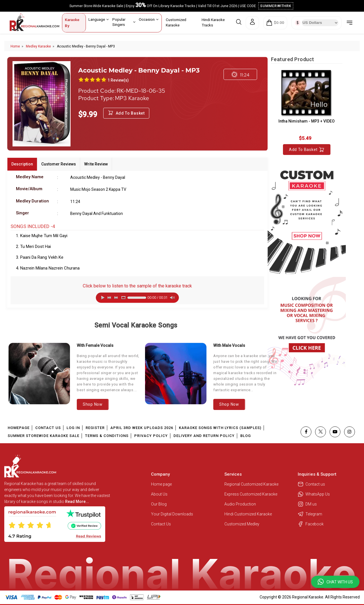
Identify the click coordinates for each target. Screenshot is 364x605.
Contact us (311, 484)
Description (22, 164)
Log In (73, 428)
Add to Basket (307, 150)
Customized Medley (242, 524)
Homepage (19, 428)
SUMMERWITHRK (276, 6)
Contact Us (48, 428)
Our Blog (159, 504)
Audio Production (240, 504)
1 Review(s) (118, 80)
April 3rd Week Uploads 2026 (142, 428)
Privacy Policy (151, 436)
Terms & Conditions (107, 436)
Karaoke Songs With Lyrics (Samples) (220, 428)
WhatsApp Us (314, 494)
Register (95, 428)
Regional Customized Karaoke (252, 484)
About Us (159, 494)
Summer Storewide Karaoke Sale (44, 436)
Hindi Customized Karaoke (249, 514)
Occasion (149, 19)
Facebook (311, 524)
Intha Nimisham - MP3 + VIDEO (307, 121)
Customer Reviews (59, 164)
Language (99, 19)
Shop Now (93, 404)
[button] (335, 582)
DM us (307, 504)
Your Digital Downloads (172, 514)
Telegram (310, 514)
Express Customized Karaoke (251, 494)
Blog (246, 436)
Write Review (96, 164)
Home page (161, 484)
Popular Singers (124, 22)
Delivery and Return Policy (204, 436)
